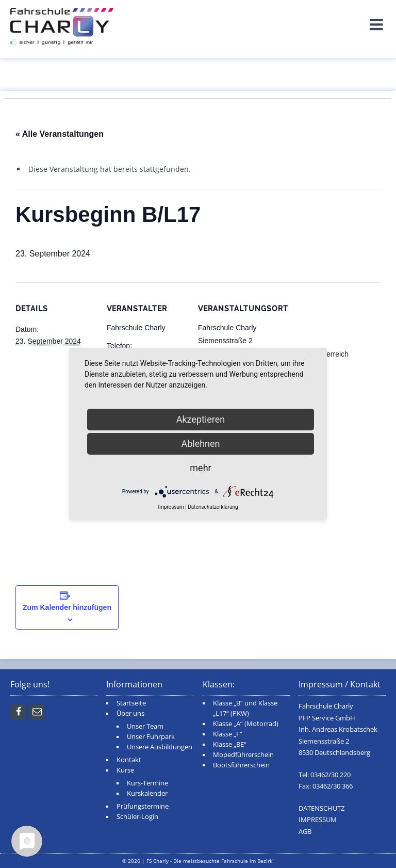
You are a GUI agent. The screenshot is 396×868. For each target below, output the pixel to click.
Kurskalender (147, 793)
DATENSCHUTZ (321, 808)
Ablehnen (200, 444)
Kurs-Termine (147, 783)
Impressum (171, 507)
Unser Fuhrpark (151, 737)
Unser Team (145, 726)
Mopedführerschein (243, 755)
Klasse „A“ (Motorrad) (246, 724)
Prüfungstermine (143, 806)
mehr (200, 468)
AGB (305, 832)
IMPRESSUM (318, 820)
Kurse (125, 770)
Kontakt (129, 760)
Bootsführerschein (241, 765)
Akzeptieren (201, 419)
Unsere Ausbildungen (160, 747)
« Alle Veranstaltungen (60, 134)
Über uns (130, 713)
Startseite (131, 703)
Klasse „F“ (228, 734)
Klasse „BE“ (230, 744)
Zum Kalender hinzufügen (67, 607)
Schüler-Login (137, 817)
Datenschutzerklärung (213, 507)
